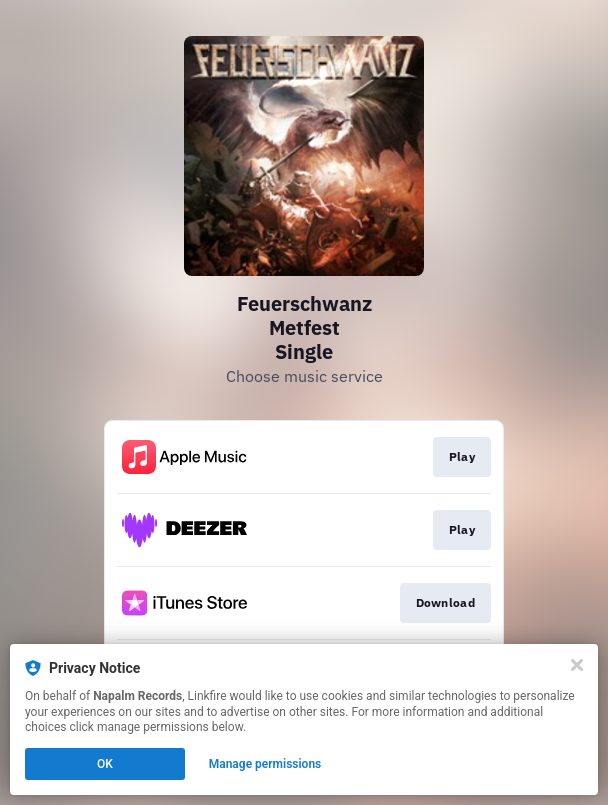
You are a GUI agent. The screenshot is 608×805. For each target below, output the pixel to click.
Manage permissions (265, 764)
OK (105, 764)
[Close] (577, 665)
